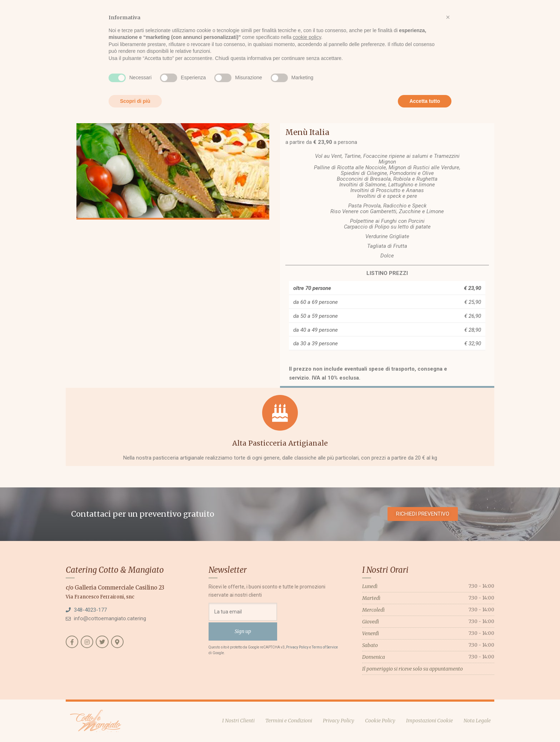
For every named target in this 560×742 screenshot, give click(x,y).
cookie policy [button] (307, 37)
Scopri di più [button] (135, 101)
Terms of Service (325, 647)
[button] (448, 17)
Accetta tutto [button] (425, 101)
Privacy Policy (297, 647)
